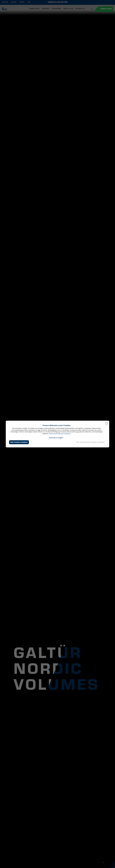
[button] (56, 438)
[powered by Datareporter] (107, 425)
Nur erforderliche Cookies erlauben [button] (90, 442)
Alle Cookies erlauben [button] (19, 442)
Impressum (67, 434)
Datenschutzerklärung (56, 434)
